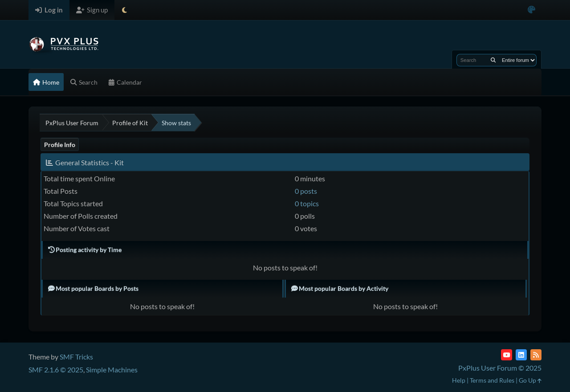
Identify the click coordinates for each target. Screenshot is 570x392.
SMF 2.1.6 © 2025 (56, 370)
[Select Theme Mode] (124, 10)
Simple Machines (112, 370)
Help (459, 380)
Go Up (530, 380)
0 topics (307, 203)
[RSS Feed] (536, 355)
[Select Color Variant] (531, 10)
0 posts (306, 191)
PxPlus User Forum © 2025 (500, 368)
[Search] (493, 60)
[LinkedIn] (521, 355)
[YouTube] (507, 355)
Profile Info (60, 145)
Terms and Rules (492, 380)
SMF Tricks (76, 357)
